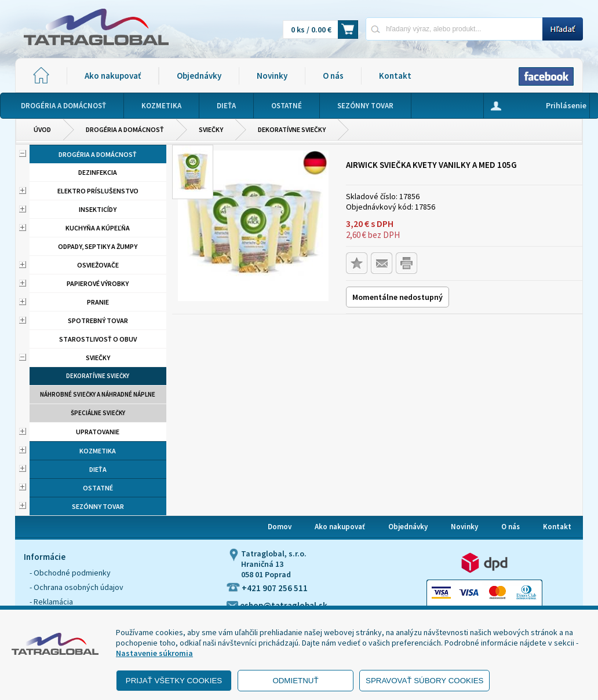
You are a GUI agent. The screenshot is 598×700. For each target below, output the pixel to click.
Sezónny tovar (98, 506)
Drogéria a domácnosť (125, 129)
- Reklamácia (51, 602)
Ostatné (98, 488)
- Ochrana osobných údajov (76, 587)
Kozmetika (98, 451)
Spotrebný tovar (98, 320)
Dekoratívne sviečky (292, 129)
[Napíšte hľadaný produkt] (454, 29)
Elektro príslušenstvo (98, 191)
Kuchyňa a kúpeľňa (98, 228)
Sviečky (211, 129)
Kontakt (395, 76)
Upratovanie (98, 432)
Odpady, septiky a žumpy (98, 246)
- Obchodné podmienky (70, 573)
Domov (280, 527)
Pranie (98, 302)
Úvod (42, 129)
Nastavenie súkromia (154, 653)
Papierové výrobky (98, 283)
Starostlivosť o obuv (98, 339)
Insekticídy (98, 209)
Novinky (272, 76)
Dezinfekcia (98, 172)
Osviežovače (98, 265)
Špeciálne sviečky (98, 413)
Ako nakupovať (113, 76)
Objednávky (199, 76)
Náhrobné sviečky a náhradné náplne (98, 394)
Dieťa (98, 469)
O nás (333, 76)
